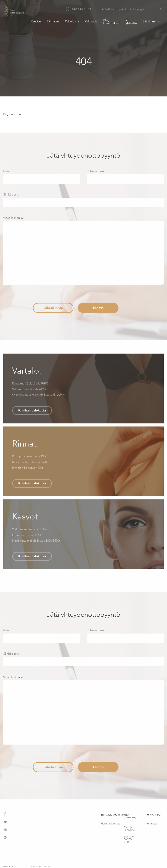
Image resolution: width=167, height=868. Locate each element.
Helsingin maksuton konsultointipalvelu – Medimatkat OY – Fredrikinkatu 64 (14, 849)
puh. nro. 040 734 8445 (129, 839)
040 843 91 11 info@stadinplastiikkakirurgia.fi (107, 9)
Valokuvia (91, 21)
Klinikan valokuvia (32, 410)
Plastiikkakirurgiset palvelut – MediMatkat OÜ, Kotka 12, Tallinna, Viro (42, 849)
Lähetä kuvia (53, 308)
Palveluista (72, 21)
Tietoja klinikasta (129, 829)
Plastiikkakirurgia (109, 824)
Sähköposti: (83, 200)
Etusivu (36, 21)
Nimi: (42, 177)
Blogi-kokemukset (112, 21)
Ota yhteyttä (131, 21)
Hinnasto (53, 21)
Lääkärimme (151, 21)
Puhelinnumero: (125, 177)
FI (161, 9)
